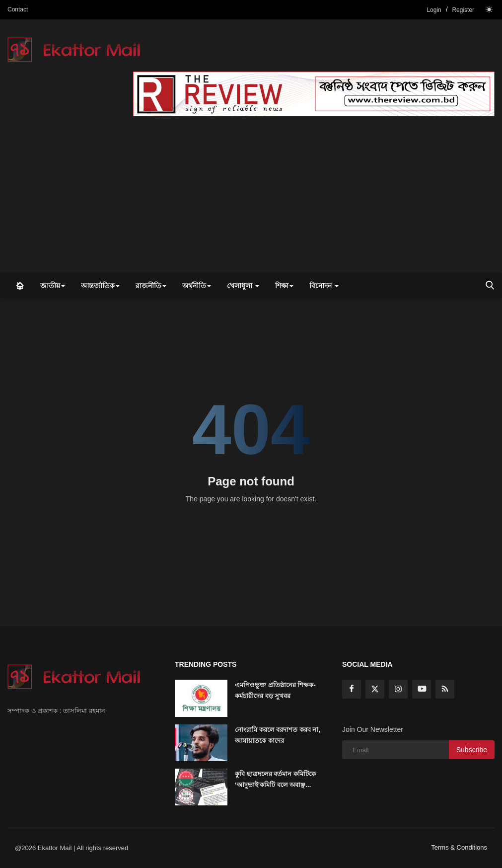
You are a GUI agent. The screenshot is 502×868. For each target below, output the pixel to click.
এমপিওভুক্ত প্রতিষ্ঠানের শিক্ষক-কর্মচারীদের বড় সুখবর (275, 690)
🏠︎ (20, 286)
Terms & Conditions (459, 847)
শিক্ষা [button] (284, 286)
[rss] (445, 689)
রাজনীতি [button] (151, 286)
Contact (18, 9)
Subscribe (472, 750)
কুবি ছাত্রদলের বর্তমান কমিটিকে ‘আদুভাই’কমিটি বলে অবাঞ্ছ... (275, 779)
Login (434, 10)
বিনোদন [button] (324, 286)
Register (463, 10)
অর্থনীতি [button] (197, 286)
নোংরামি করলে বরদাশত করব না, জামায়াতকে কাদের (278, 735)
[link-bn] (314, 94)
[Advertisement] (251, 198)
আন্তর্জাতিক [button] (100, 286)
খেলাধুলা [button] (243, 286)
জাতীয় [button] (53, 286)
